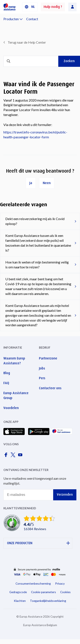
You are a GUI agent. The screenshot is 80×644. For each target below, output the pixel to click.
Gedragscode (18, 592)
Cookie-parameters (44, 592)
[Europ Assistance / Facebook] (7, 456)
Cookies (65, 592)
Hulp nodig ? (53, 7)
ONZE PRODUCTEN (39, 543)
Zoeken (69, 61)
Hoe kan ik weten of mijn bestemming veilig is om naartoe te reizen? (37, 265)
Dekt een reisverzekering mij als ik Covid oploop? (35, 221)
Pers (42, 378)
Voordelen (11, 408)
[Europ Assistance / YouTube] (21, 456)
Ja (31, 183)
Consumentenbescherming (33, 583)
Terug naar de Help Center (27, 42)
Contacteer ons (50, 388)
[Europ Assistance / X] (14, 456)
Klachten (20, 601)
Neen (47, 183)
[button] (30, 7)
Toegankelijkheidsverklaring (48, 601)
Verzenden (65, 494)
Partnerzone (48, 358)
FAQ (6, 383)
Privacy (60, 583)
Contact (32, 19)
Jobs (42, 368)
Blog (7, 373)
